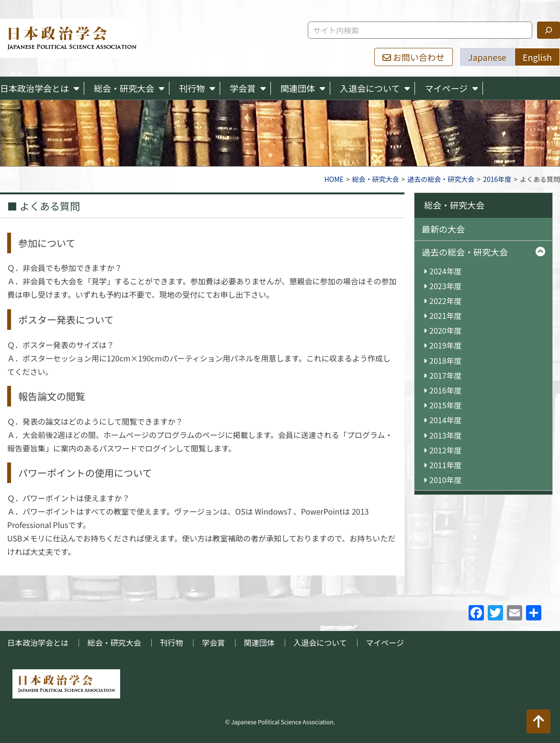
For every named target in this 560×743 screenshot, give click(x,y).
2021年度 (446, 316)
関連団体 (298, 88)
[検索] (549, 30)
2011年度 (446, 465)
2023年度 (446, 286)
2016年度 (497, 179)
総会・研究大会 (124, 88)
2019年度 (446, 345)
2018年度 (446, 361)
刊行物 (192, 88)
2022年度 (446, 301)
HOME (334, 179)
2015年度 (446, 405)
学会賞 (243, 88)
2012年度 (446, 450)
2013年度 (446, 435)
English (537, 57)
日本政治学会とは (34, 88)
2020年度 (446, 331)
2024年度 (446, 271)
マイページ (446, 88)
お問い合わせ (414, 57)
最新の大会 (443, 229)
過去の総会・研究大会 (441, 179)
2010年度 (446, 480)
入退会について (370, 88)
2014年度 (446, 420)
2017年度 (446, 376)
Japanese (487, 57)
